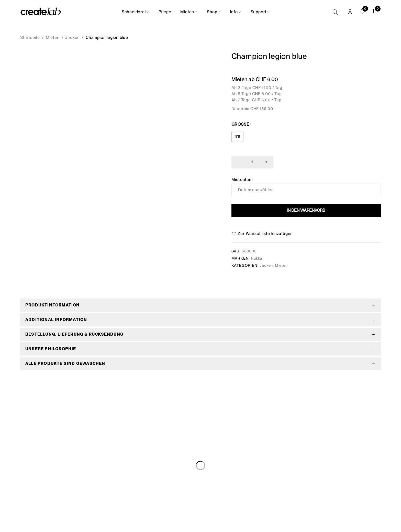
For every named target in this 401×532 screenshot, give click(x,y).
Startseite (30, 38)
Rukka (257, 258)
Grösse (240, 124)
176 (237, 137)
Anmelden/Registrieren (350, 12)
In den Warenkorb (306, 210)
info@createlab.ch (38, 484)
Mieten (53, 38)
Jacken (73, 38)
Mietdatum (242, 180)
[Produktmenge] (252, 162)
